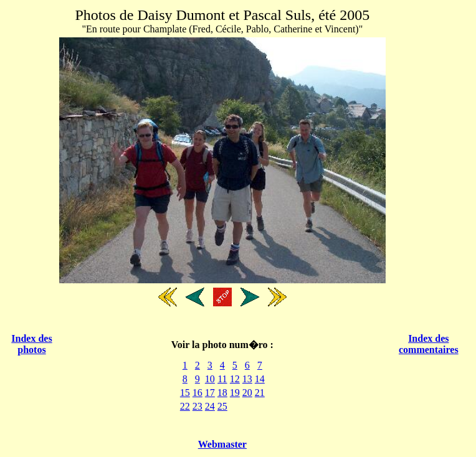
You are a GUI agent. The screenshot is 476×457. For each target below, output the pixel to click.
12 (235, 379)
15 (185, 393)
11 (222, 379)
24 (210, 406)
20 (247, 393)
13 (247, 379)
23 (198, 406)
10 (210, 379)
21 (260, 393)
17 (210, 393)
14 (260, 379)
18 (222, 393)
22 (185, 406)
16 (198, 393)
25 (222, 406)
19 (235, 393)
